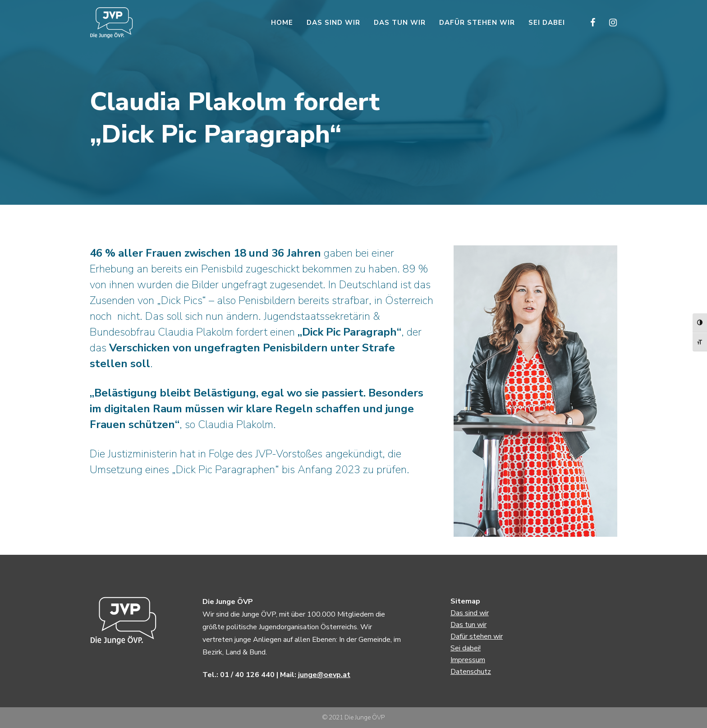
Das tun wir (468, 625)
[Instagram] (607, 23)
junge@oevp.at (324, 675)
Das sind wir (470, 613)
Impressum (468, 660)
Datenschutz (471, 672)
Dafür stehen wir (477, 636)
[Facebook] (587, 23)
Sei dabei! (466, 648)
